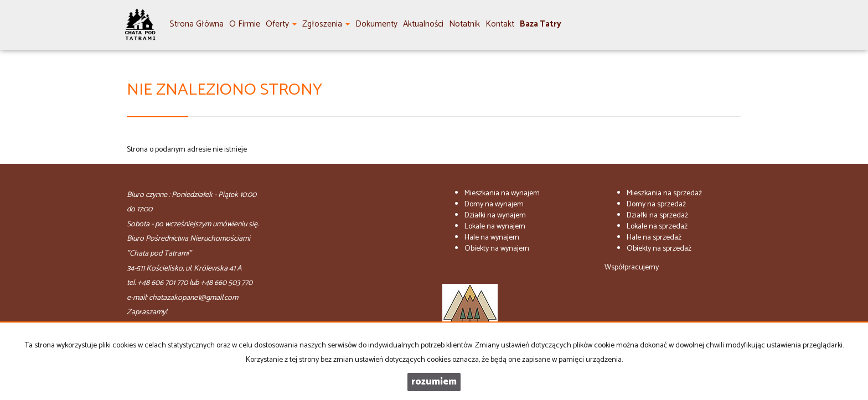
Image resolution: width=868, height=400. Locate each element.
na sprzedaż (664, 193)
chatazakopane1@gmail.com (193, 298)
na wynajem (502, 193)
